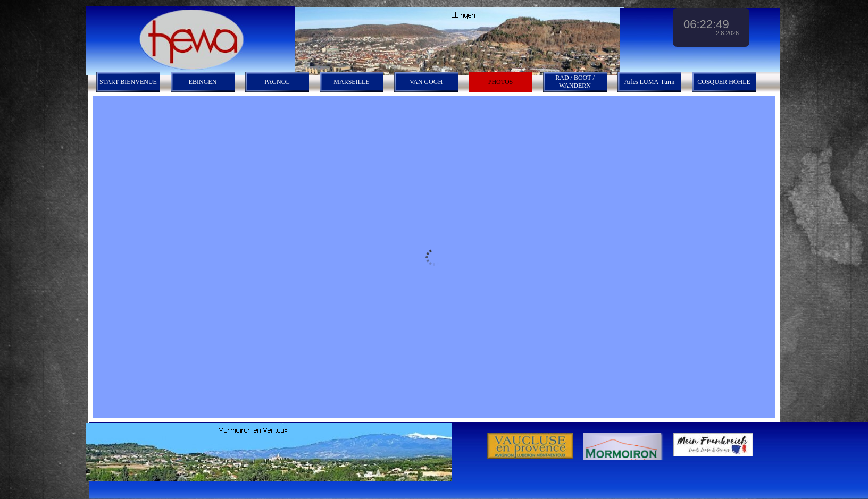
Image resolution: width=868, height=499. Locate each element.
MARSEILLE (351, 82)
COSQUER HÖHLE (724, 82)
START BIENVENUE (128, 82)
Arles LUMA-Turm (650, 82)
